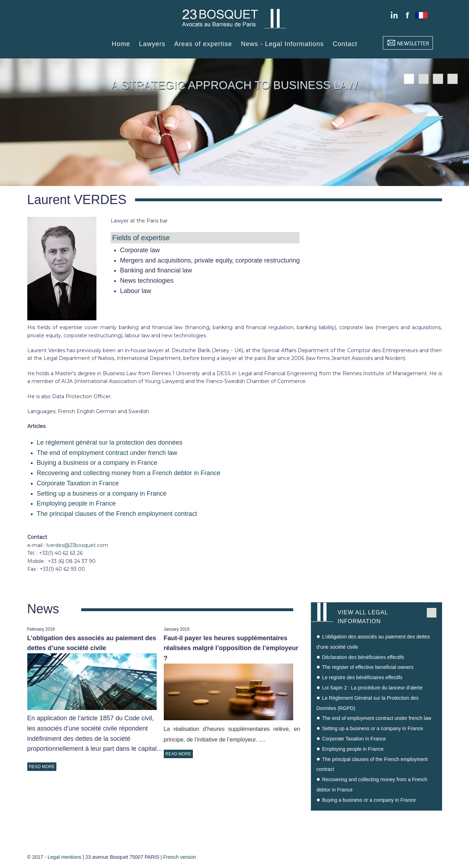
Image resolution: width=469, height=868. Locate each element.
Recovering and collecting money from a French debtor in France (129, 473)
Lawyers (152, 44)
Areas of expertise (203, 44)
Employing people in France (76, 503)
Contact (345, 44)
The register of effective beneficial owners (368, 667)
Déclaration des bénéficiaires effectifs (363, 657)
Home (121, 44)
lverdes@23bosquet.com (77, 545)
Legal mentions (64, 857)
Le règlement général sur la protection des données (110, 443)
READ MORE (42, 767)
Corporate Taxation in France (78, 483)
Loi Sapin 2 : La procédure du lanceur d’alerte (372, 688)
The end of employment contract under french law (107, 453)
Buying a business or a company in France (97, 463)
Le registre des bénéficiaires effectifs (362, 677)
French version (180, 857)
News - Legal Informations (283, 44)
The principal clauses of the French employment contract (117, 514)
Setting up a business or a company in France (102, 494)
